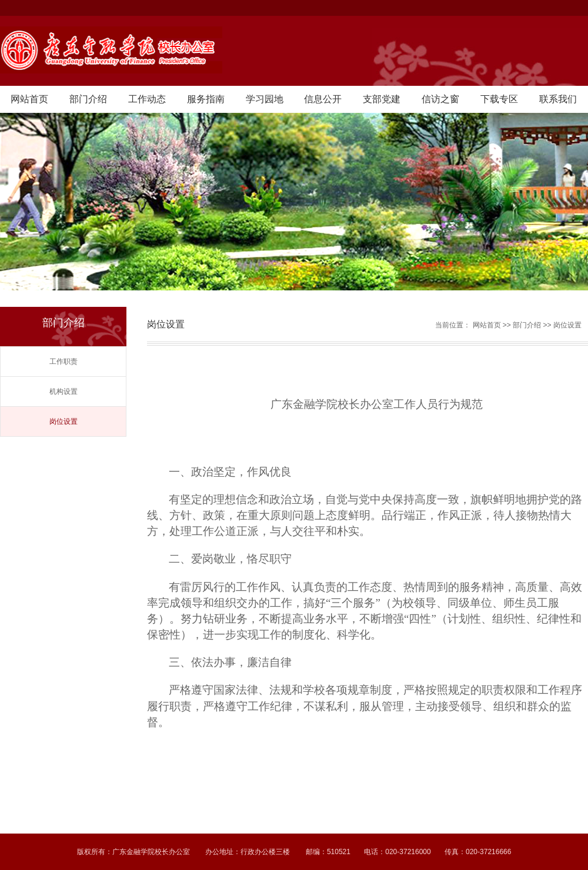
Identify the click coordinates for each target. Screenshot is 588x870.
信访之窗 (440, 99)
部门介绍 (88, 99)
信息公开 (323, 99)
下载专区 (499, 99)
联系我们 (558, 99)
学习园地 (265, 99)
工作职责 (64, 362)
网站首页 (29, 99)
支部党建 (382, 99)
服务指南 (206, 99)
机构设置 (64, 391)
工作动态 (147, 99)
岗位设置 (64, 421)
